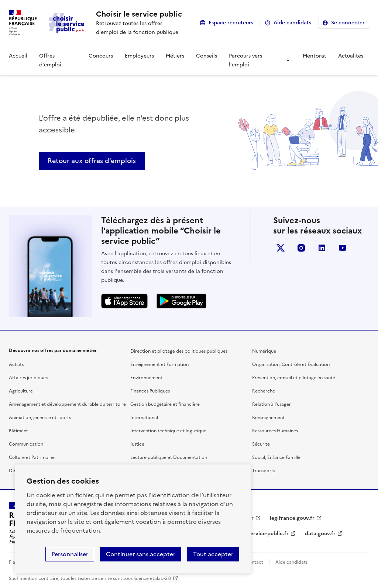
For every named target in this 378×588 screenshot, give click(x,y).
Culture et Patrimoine (32, 457)
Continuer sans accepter (141, 554)
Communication (26, 444)
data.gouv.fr (320, 534)
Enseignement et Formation (159, 364)
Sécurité (261, 444)
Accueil (18, 56)
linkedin (322, 248)
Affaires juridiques (28, 378)
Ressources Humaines (275, 431)
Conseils (207, 56)
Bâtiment (18, 431)
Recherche (264, 391)
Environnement (146, 378)
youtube (343, 248)
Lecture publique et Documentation (169, 457)
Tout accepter (213, 554)
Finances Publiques (150, 391)
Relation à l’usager (272, 404)
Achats (16, 364)
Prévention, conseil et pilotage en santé (294, 378)
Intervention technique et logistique (168, 431)
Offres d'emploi (50, 60)
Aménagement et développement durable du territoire (67, 404)
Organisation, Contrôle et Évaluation (291, 364)
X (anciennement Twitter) (281, 248)
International (144, 418)
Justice (137, 444)
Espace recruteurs (231, 23)
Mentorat (315, 56)
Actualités (351, 56)
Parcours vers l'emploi (245, 60)
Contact (254, 562)
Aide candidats (292, 23)
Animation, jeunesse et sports (40, 418)
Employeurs (139, 56)
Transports (264, 471)
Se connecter (348, 23)
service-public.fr (268, 534)
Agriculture (21, 391)
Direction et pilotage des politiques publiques (179, 351)
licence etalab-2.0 (152, 578)
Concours (101, 56)
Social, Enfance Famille (276, 457)
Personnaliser (70, 554)
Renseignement (268, 418)
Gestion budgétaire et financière (165, 404)
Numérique (264, 351)
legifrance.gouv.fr (292, 518)
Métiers (175, 56)
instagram (301, 248)
